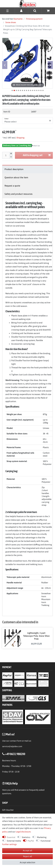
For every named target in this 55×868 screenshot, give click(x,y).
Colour (6, 119)
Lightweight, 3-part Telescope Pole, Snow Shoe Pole (36, 636)
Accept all (27, 850)
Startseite (18, 19)
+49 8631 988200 (15, 754)
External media (14, 841)
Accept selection (27, 862)
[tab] (27, 169)
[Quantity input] (6, 155)
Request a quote (12, 186)
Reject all (28, 856)
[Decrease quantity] (11, 157)
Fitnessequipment (34, 19)
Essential (11, 837)
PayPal (31, 841)
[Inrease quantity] (11, 154)
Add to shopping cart (37, 155)
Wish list (35, 146)
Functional (46, 841)
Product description (14, 169)
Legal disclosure (23, 832)
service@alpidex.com (12, 746)
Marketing (42, 837)
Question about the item (16, 177)
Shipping (20, 138)
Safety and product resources (18, 194)
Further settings (9, 844)
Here (4, 790)
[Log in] (21, 11)
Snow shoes (10, 22)
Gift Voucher (8, 810)
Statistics (26, 837)
